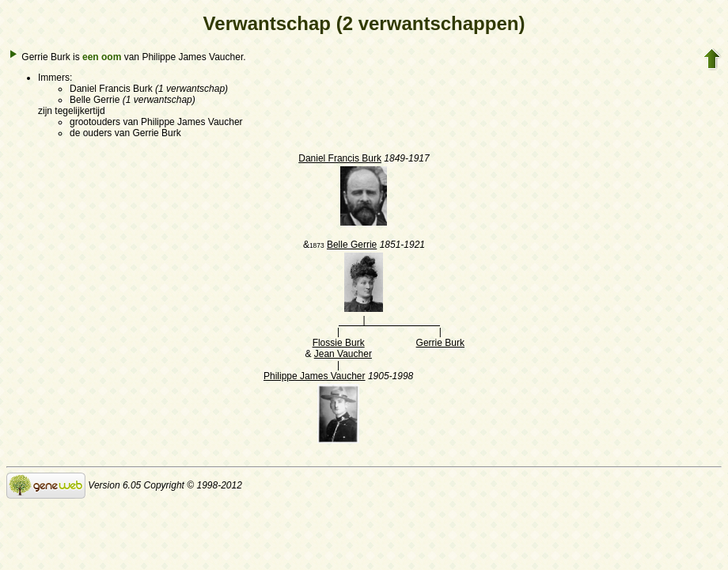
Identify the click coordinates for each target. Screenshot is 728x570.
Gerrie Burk (440, 343)
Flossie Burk (339, 343)
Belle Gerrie (352, 245)
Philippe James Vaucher (315, 376)
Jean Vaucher (343, 354)
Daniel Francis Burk (340, 158)
